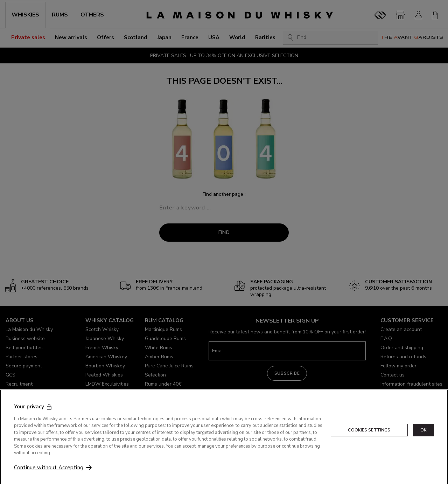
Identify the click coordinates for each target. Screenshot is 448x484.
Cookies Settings (369, 444)
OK (423, 444)
